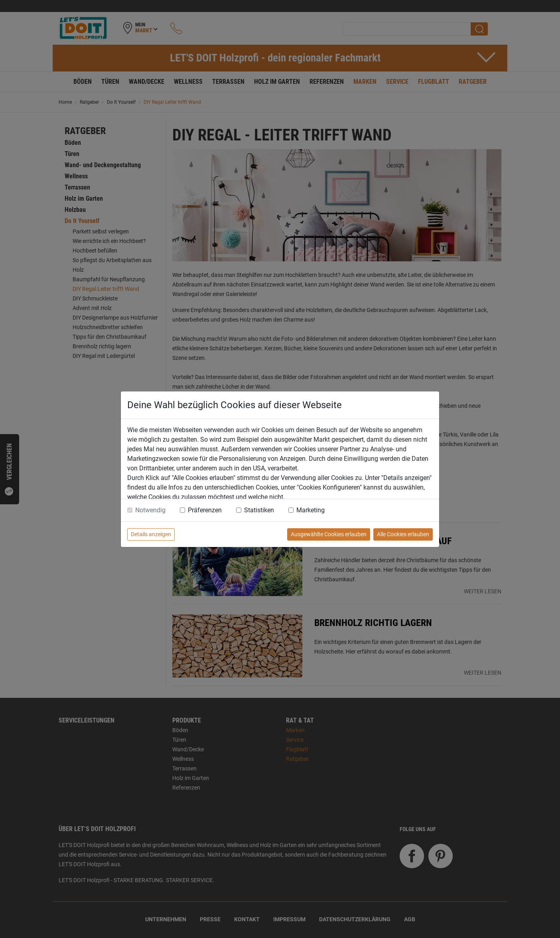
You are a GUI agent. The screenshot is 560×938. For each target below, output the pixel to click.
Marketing (311, 510)
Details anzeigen (151, 534)
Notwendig (150, 510)
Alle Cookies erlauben (403, 534)
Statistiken (259, 510)
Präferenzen (205, 510)
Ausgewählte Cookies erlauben (329, 534)
